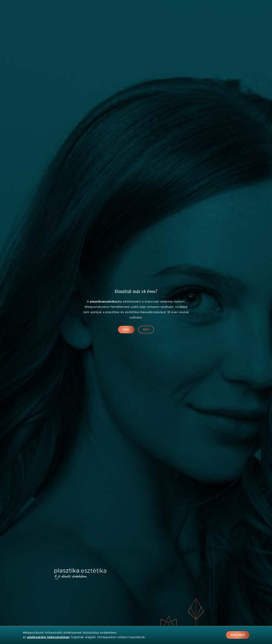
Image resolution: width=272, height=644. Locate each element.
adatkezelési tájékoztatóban (48, 637)
